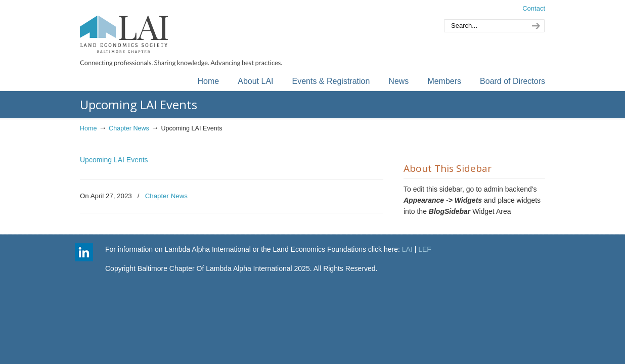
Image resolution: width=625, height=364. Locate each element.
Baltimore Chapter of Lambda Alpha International (181, 35)
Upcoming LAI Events (114, 160)
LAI (407, 249)
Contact (534, 8)
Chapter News (129, 128)
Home (88, 128)
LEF (425, 249)
